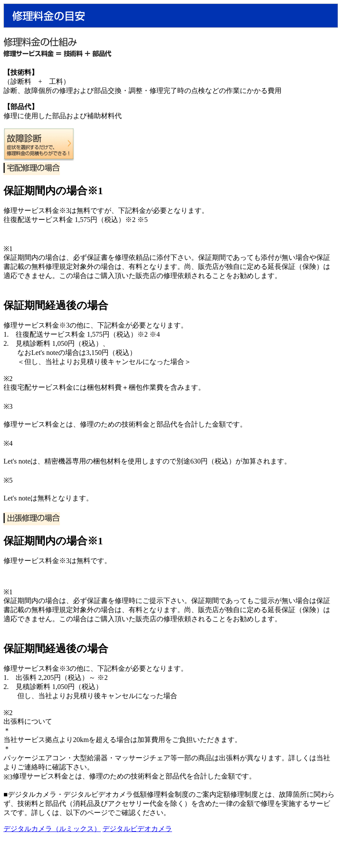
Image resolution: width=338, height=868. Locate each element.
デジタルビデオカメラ (137, 829)
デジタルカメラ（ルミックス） (52, 829)
